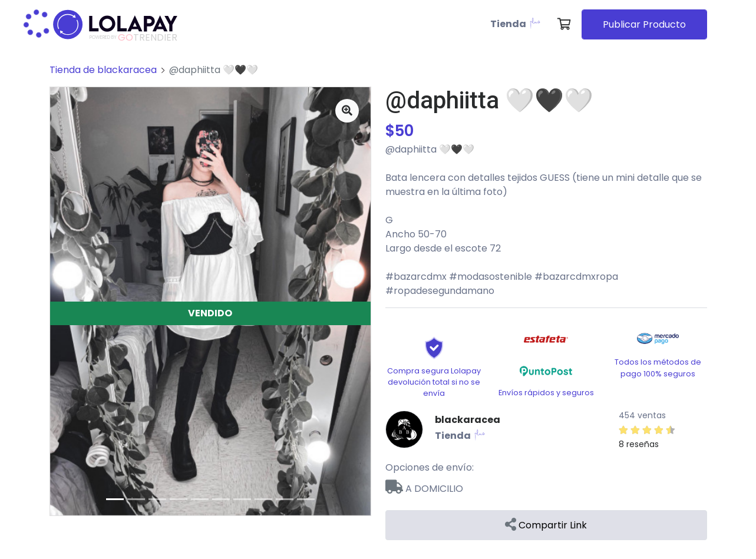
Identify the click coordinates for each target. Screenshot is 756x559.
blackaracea (468, 420)
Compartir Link (546, 525)
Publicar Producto (644, 24)
